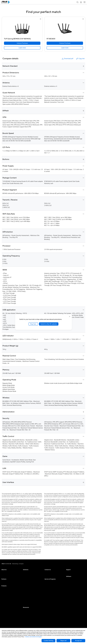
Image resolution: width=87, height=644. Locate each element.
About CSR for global (7, 575)
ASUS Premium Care (50, 582)
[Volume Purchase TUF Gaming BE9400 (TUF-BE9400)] (22, 43)
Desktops (4, 591)
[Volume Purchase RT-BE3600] (65, 43)
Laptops (3, 589)
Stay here (33, 324)
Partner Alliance (5, 582)
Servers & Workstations (7, 602)
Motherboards (5, 605)
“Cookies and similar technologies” (33, 637)
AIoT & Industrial (6, 610)
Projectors (4, 600)
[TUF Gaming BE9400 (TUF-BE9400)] (22, 38)
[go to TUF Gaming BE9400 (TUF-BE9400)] (22, 29)
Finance (25, 596)
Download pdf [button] (67, 59)
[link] (22, 48)
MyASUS (68, 579)
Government (26, 598)
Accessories (5, 624)
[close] (70, 316)
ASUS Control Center (71, 582)
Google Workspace (28, 604)
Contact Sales (48, 575)
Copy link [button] (80, 59)
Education (25, 578)
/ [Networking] (15, 564)
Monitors (4, 597)
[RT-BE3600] (65, 38)
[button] (77, 2)
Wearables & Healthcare (8, 618)
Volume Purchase (49, 573)
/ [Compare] (21, 564)
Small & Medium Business (30, 573)
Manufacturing (27, 586)
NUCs (3, 594)
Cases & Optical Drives (7, 616)
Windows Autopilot (71, 587)
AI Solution (26, 601)
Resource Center (27, 610)
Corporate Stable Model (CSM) (52, 585)
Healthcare (26, 583)
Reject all (63, 641)
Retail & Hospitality (28, 581)
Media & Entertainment (29, 593)
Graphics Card (5, 608)
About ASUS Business (7, 573)
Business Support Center (72, 573)
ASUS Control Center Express (73, 585)
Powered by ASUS (49, 587)
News (24, 618)
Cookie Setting (48, 641)
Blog (24, 616)
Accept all (78, 641)
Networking (4, 613)
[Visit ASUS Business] (6, 564)
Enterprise (26, 575)
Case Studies (26, 613)
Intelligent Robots (6, 621)
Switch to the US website (49, 324)
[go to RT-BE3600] (65, 29)
